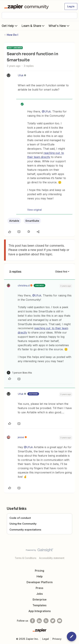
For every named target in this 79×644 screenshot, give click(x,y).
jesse (21, 437)
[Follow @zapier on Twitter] (53, 621)
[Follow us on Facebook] (32, 621)
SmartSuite (32, 221)
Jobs (40, 594)
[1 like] (19, 373)
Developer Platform (40, 582)
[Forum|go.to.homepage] (27, 6)
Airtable (14, 221)
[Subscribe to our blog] (46, 621)
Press (39, 588)
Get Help (10, 26)
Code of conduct (20, 518)
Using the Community (23, 524)
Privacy (57, 639)
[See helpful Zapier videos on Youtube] (60, 621)
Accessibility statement (52, 558)
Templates (39, 605)
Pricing (39, 571)
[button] (71, 6)
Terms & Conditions (26, 558)
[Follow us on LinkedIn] (39, 621)
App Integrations (40, 611)
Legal (46, 639)
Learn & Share (33, 26)
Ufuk (21, 75)
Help (40, 576)
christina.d (24, 285)
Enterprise (40, 599)
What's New (59, 26)
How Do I (12, 35)
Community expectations (25, 530)
